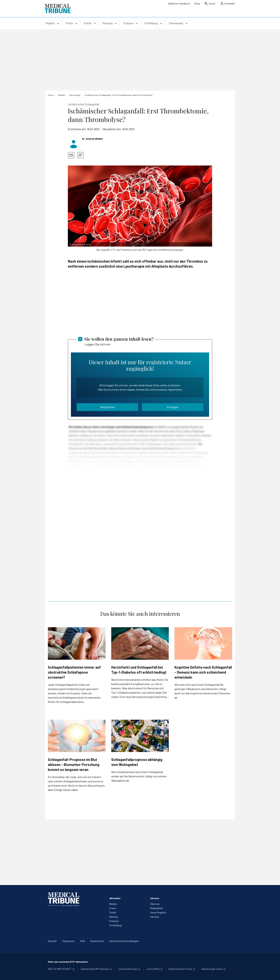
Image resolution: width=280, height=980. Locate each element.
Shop (197, 3)
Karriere (154, 917)
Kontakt (52, 941)
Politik (113, 912)
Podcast (114, 921)
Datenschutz (97, 941)
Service (155, 898)
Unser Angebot (158, 912)
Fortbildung (116, 925)
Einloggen (173, 407)
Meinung (114, 917)
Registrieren (107, 407)
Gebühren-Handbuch (179, 3)
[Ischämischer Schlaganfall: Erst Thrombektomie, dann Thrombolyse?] (118, 95)
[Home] (51, 95)
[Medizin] (62, 95)
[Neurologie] (75, 95)
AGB (82, 941)
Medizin (113, 904)
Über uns (155, 904)
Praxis (113, 908)
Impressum (68, 941)
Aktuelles (115, 898)
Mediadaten (157, 908)
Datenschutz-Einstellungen (124, 941)
